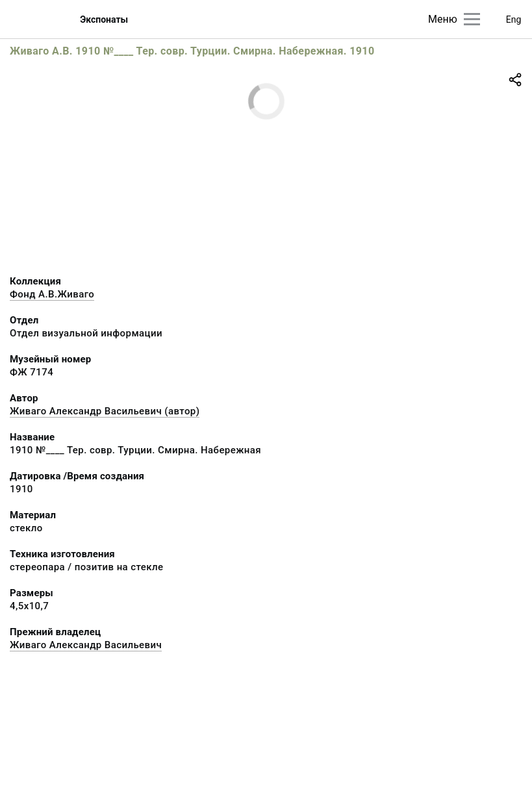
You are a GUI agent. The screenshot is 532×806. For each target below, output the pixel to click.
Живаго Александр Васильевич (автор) (105, 411)
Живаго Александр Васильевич (86, 645)
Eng (514, 19)
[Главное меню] (472, 19)
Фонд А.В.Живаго (52, 294)
